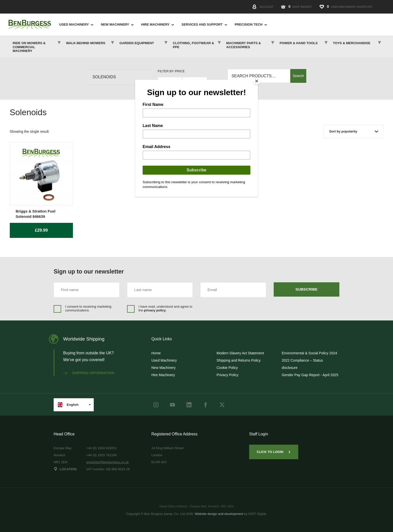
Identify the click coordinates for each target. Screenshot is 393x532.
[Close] (257, 81)
